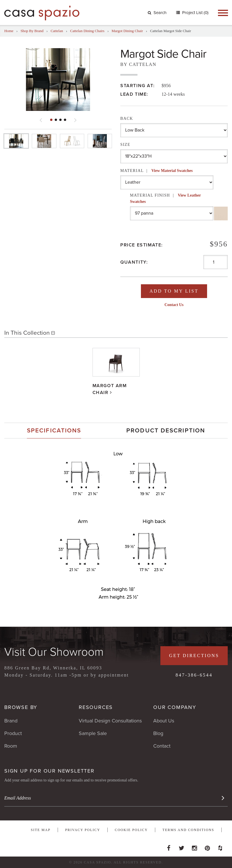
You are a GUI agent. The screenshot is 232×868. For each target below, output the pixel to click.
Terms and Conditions (188, 830)
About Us (164, 721)
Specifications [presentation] (54, 431)
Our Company (175, 707)
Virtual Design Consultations (110, 721)
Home (9, 31)
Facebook (169, 847)
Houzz (220, 847)
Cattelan (57, 31)
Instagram (194, 847)
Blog (158, 733)
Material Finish (165, 198)
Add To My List (174, 291)
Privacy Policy (82, 830)
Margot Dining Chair (127, 31)
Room (11, 746)
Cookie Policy (131, 830)
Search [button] (157, 13)
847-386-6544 (194, 675)
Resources (96, 707)
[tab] (54, 431)
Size (125, 145)
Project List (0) (195, 13)
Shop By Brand (32, 31)
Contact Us (174, 305)
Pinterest (207, 847)
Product (13, 733)
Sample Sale (93, 733)
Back (127, 118)
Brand (11, 721)
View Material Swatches (172, 171)
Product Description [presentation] (166, 431)
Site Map (41, 830)
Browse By (21, 707)
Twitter (182, 847)
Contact (162, 746)
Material (157, 171)
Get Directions (194, 656)
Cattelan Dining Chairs (87, 31)
